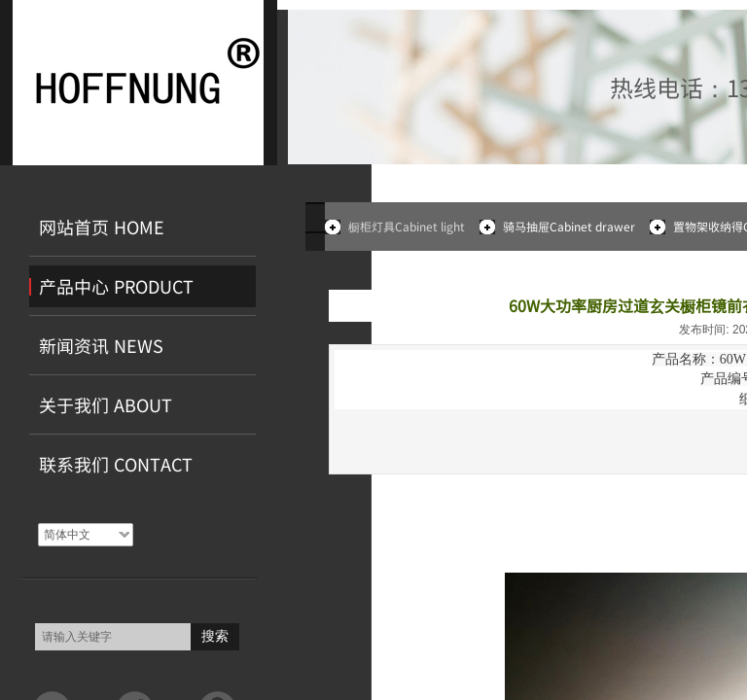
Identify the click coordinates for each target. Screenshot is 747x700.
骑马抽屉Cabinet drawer (569, 226)
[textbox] (113, 637)
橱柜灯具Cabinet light (407, 226)
